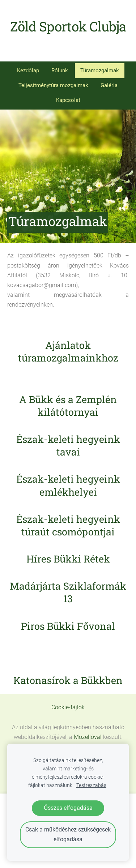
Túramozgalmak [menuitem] (100, 70)
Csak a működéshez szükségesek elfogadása (68, 834)
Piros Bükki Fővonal (68, 626)
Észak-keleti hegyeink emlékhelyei (68, 485)
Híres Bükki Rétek (68, 559)
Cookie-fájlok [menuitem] (68, 707)
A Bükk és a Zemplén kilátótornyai (68, 406)
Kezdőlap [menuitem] (28, 70)
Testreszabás (91, 785)
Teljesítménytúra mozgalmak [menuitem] (53, 85)
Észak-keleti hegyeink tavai (68, 445)
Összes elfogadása (68, 808)
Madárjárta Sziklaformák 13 (68, 592)
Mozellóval (88, 737)
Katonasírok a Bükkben (68, 680)
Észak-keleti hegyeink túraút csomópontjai (68, 525)
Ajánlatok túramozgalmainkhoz (68, 351)
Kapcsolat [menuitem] (68, 100)
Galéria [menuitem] (109, 85)
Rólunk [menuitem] (60, 70)
